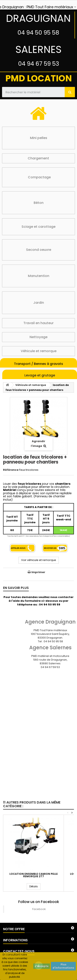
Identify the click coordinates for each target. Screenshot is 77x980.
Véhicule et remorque (39, 351)
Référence (11, 470)
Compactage (39, 177)
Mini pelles (39, 138)
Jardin (39, 303)
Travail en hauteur (38, 323)
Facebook (39, 909)
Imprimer (38, 572)
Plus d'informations (63, 966)
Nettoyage (38, 337)
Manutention (39, 276)
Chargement (38, 158)
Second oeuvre (39, 250)
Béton (39, 203)
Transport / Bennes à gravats (38, 364)
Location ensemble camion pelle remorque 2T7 (34, 875)
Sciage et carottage (38, 227)
